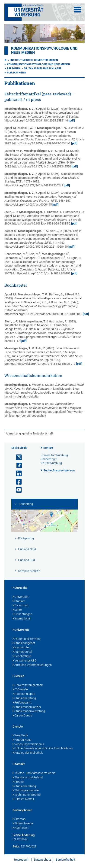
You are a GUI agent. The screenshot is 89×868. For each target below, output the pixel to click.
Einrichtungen (22, 614)
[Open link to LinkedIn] (17, 474)
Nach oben (21, 828)
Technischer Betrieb (27, 795)
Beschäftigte (22, 656)
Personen (14, 68)
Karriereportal (22, 652)
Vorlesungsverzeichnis (28, 744)
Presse (18, 782)
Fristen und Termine (27, 639)
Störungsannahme (26, 791)
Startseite (20, 588)
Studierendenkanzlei (27, 707)
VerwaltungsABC (24, 661)
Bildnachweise (23, 824)
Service (18, 676)
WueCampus (22, 740)
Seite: (16, 846)
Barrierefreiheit (65, 860)
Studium (19, 601)
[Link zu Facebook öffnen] (17, 482)
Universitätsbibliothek (28, 685)
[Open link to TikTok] (17, 466)
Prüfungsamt (22, 703)
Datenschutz (42, 860)
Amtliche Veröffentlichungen (32, 665)
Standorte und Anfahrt (28, 778)
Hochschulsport (24, 694)
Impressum (22, 860)
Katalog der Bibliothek (28, 753)
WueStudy (20, 736)
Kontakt (48, 448)
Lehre (17, 610)
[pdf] (72, 120)
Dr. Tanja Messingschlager (43, 68)
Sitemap (19, 819)
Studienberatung (24, 698)
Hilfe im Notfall (23, 799)
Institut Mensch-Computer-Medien (34, 60)
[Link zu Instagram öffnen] (17, 457)
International (22, 619)
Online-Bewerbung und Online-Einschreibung (43, 749)
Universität (21, 597)
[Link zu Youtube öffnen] (17, 490)
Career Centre (22, 716)
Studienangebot (24, 643)
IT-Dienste (20, 690)
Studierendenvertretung (29, 711)
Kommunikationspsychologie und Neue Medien (38, 64)
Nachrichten (21, 648)
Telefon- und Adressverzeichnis (34, 773)
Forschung (20, 606)
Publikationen (17, 73)
